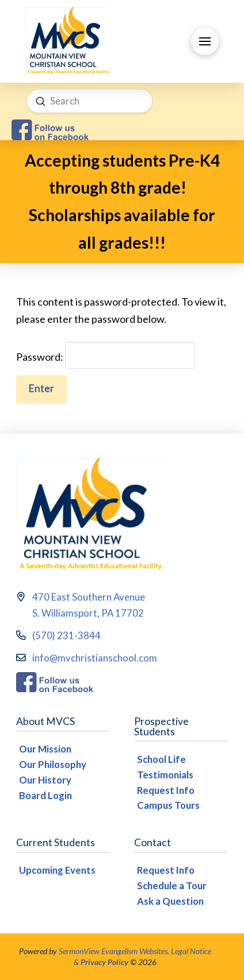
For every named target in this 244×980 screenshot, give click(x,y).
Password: (106, 356)
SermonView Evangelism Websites (113, 951)
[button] (205, 41)
